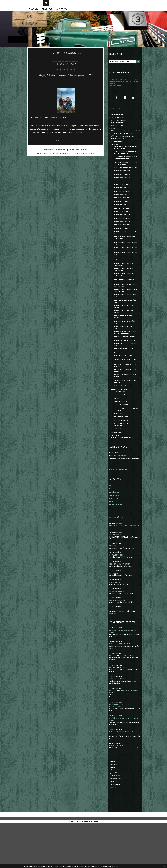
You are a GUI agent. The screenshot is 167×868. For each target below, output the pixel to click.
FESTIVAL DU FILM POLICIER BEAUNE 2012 (124, 264)
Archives (47, 13)
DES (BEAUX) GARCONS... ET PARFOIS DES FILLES (124, 446)
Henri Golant (114, 540)
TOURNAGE (118, 468)
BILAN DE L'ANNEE (120, 430)
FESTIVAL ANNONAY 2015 (123, 215)
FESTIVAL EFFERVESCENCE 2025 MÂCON (125, 345)
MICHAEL (113, 588)
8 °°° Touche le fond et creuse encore (125, 145)
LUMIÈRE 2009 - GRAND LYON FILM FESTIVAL (124, 404)
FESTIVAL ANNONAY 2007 (123, 185)
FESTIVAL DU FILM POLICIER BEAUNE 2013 (124, 270)
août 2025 (114, 832)
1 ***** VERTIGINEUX (119, 122)
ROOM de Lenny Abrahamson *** (66, 81)
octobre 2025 (115, 826)
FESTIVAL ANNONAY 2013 (123, 207)
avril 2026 (114, 807)
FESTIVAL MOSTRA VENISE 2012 (125, 367)
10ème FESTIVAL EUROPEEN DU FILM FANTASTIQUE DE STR (126, 158)
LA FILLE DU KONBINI (118, 597)
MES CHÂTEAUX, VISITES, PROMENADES (123, 463)
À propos (62, 13)
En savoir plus (114, 866)
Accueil (34, 13)
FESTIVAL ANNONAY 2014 (123, 211)
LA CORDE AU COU (117, 633)
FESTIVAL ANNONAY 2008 (123, 189)
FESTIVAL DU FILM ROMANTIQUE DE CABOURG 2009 (126, 316)
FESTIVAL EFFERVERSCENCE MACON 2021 (124, 322)
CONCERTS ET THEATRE (123, 438)
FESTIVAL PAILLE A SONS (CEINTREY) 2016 (123, 375)
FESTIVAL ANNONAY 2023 (123, 241)
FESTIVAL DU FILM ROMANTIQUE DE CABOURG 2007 (126, 310)
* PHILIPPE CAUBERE (119, 119)
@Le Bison (113, 698)
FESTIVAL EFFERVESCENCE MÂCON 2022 (124, 357)
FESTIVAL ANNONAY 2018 (123, 226)
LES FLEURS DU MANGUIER (120, 606)
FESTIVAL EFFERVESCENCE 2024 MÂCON (125, 339)
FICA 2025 (117, 384)
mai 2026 (114, 804)
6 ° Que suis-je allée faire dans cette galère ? (123, 138)
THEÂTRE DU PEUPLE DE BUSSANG (124, 478)
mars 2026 (114, 810)
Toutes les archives (118, 836)
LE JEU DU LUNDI (120, 451)
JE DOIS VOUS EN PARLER (121, 424)
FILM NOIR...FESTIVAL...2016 (124, 387)
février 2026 (115, 813)
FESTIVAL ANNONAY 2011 (123, 200)
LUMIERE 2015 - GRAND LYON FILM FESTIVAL (124, 392)
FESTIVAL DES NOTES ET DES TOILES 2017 (124, 253)
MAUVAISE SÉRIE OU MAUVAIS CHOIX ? (125, 567)
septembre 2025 (116, 829)
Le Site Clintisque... (116, 492)
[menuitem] (34, 13)
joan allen (79, 164)
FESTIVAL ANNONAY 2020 (123, 233)
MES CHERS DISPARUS (122, 458)
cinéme (64, 164)
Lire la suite (64, 152)
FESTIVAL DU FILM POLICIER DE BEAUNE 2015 (125, 293)
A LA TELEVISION (120, 427)
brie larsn (71, 164)
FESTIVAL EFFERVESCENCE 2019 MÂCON (125, 333)
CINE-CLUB (118, 434)
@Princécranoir (115, 747)
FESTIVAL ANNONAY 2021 (123, 237)
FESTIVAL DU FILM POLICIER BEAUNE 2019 (124, 282)
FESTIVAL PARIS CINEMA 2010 (124, 380)
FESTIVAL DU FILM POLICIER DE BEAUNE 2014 (125, 287)
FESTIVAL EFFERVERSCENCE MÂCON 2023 (124, 328)
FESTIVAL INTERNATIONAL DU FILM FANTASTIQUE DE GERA (125, 362)
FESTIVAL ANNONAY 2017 (123, 222)
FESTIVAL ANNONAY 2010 (123, 196)
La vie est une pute (118, 472)
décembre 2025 (116, 819)
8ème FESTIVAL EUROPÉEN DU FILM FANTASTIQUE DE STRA (125, 169)
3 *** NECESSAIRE (59, 161)
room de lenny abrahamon (50, 164)
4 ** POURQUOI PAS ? (119, 131)
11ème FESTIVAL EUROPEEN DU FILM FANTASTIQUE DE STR (126, 163)
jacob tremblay (90, 164)
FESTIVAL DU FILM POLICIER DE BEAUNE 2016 (125, 299)
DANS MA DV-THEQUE (122, 441)
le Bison (112, 686)
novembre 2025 (116, 822)
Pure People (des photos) (119, 495)
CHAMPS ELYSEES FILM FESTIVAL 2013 (126, 181)
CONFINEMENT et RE (119, 148)
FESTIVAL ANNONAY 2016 (123, 218)
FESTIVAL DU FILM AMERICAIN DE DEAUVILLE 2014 (126, 258)
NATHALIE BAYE (116, 624)
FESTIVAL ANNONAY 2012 (123, 204)
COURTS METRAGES (119, 151)
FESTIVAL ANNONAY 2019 (123, 229)
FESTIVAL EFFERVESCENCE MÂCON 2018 (124, 351)
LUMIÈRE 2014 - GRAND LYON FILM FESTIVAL (124, 415)
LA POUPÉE (114, 615)
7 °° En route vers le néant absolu (123, 142)
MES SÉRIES (116, 475)
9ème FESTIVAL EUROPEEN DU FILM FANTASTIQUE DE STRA (125, 175)
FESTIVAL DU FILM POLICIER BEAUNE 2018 (124, 276)
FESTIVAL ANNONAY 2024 (123, 244)
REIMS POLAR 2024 (121, 420)
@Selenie (113, 721)
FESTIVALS (115, 154)
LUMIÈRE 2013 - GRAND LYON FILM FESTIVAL (124, 410)
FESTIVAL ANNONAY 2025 (123, 248)
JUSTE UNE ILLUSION (118, 643)
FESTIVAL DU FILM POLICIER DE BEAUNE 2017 (125, 305)
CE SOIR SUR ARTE (117, 577)
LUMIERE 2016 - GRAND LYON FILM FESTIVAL (124, 398)
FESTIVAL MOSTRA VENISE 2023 (125, 371)
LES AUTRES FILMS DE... (122, 455)
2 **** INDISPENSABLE (120, 125)
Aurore (112, 673)
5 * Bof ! (114, 134)
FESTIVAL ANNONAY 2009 (123, 193)
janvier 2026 (115, 816)
